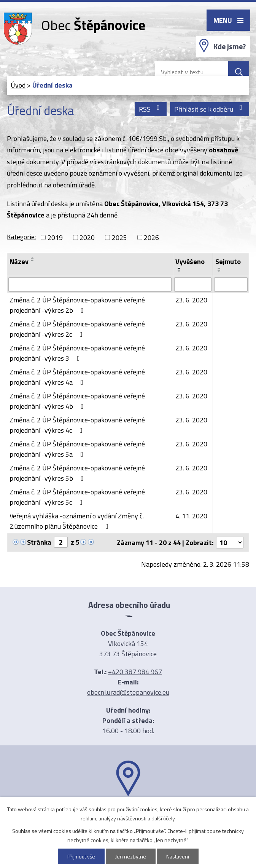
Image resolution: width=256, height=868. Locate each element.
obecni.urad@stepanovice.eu (128, 692)
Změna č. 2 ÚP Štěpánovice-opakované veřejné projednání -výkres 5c (77, 497)
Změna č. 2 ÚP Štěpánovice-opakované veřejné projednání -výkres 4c (77, 425)
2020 (87, 237)
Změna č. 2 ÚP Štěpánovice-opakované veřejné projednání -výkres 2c (77, 329)
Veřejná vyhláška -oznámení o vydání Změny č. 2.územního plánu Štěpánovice (77, 521)
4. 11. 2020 (191, 516)
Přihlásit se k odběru (210, 109)
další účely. (164, 818)
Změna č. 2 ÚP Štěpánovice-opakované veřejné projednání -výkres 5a (77, 449)
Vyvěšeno (190, 261)
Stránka (39, 542)
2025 (119, 237)
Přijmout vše (81, 856)
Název (19, 261)
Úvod (18, 85)
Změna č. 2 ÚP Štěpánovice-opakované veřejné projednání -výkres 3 (77, 353)
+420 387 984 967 (135, 672)
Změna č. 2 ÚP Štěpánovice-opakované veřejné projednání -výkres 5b (77, 473)
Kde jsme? (230, 46)
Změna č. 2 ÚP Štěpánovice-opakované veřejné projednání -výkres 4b (77, 401)
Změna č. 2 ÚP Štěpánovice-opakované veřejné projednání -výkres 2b (77, 305)
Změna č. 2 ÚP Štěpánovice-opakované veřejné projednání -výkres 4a (77, 377)
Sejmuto (228, 261)
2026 (151, 237)
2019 (55, 237)
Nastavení (178, 856)
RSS (151, 109)
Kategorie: (21, 237)
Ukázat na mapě (128, 811)
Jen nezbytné (131, 856)
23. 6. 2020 (191, 300)
